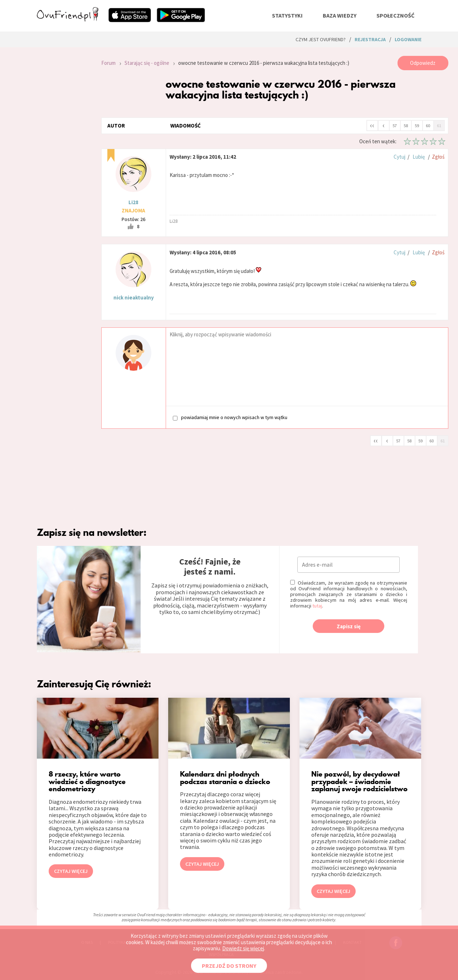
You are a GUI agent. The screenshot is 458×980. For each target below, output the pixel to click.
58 (406, 126)
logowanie (408, 39)
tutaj (317, 606)
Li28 (133, 202)
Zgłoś (438, 157)
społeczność (395, 15)
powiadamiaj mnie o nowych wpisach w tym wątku (230, 417)
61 (439, 126)
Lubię (419, 157)
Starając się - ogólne (147, 63)
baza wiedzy (340, 15)
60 (428, 126)
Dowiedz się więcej (243, 948)
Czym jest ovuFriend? (321, 39)
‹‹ (372, 125)
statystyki (287, 15)
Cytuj (399, 157)
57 (395, 126)
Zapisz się (349, 626)
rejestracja (370, 39)
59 (417, 126)
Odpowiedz (423, 63)
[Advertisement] (64, 152)
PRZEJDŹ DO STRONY (229, 966)
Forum (108, 63)
